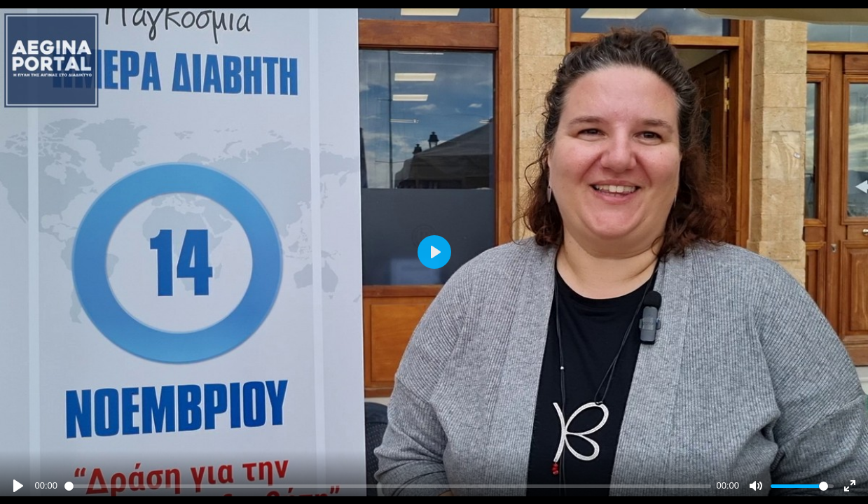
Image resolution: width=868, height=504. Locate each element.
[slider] (388, 486)
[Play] (18, 486)
